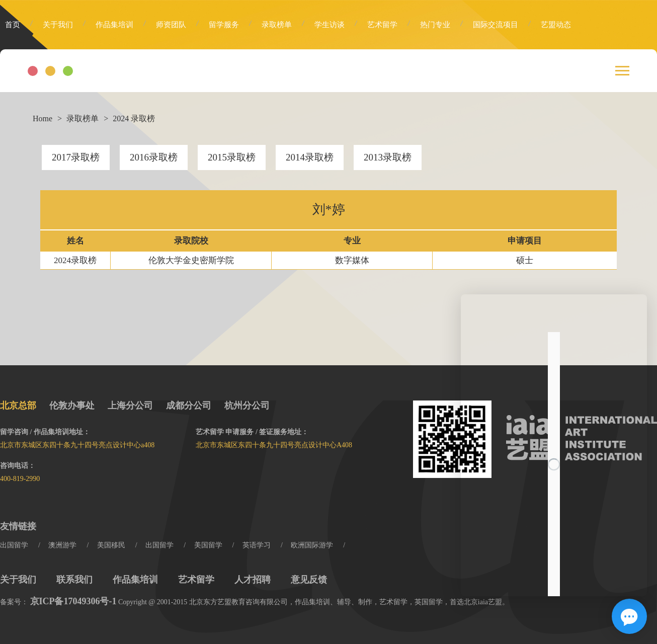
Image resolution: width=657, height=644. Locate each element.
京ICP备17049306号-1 (73, 601)
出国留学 (14, 545)
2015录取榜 (232, 157)
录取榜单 (277, 25)
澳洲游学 (62, 545)
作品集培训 (114, 25)
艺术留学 (382, 25)
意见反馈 (309, 580)
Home (43, 118)
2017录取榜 (76, 157)
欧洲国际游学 (312, 545)
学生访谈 (330, 25)
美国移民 (111, 545)
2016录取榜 (154, 157)
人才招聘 (253, 580)
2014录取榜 (310, 157)
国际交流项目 (496, 25)
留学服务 (224, 25)
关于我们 (58, 25)
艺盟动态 (556, 25)
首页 (13, 25)
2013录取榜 (388, 157)
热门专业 (435, 25)
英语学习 (257, 545)
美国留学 (208, 545)
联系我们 (74, 580)
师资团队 (171, 25)
